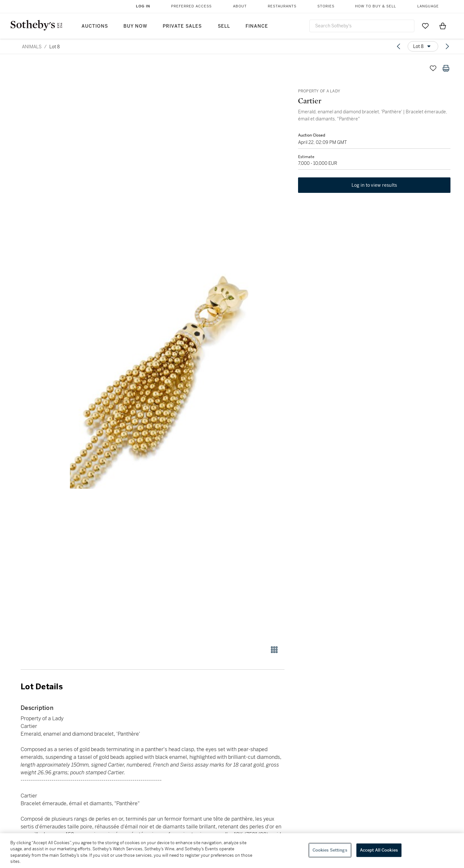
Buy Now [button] (135, 26)
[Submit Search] (407, 26)
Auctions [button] (95, 26)
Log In (143, 6)
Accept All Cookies (379, 850)
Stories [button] (326, 6)
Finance (257, 26)
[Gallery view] (274, 650)
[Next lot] (447, 46)
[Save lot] (433, 68)
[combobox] (362, 26)
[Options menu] (423, 46)
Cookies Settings (330, 850)
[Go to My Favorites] (425, 26)
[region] (232, 851)
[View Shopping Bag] (443, 26)
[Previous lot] (399, 46)
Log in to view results (374, 186)
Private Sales (182, 26)
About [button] (240, 6)
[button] (177, 350)
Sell (224, 26)
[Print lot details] (446, 68)
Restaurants (282, 6)
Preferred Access (191, 6)
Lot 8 (55, 47)
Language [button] (428, 6)
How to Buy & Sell (376, 6)
